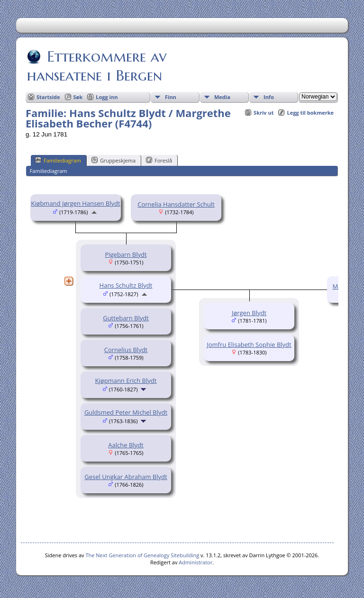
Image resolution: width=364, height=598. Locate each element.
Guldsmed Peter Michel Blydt (126, 412)
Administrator (196, 562)
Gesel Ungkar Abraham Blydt (126, 477)
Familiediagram (58, 160)
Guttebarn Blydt (126, 318)
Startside (48, 97)
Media (222, 97)
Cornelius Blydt (126, 350)
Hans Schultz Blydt (126, 285)
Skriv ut (264, 113)
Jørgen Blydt (249, 313)
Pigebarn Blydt (126, 254)
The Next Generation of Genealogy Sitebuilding (142, 555)
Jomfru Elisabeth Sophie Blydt (249, 344)
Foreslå (159, 160)
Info (269, 97)
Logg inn (107, 97)
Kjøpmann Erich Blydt (126, 381)
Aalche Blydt (126, 445)
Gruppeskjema (114, 160)
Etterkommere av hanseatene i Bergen (97, 66)
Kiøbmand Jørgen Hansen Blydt (75, 203)
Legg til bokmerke (310, 113)
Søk (78, 97)
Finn (171, 97)
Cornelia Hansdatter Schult (176, 204)
